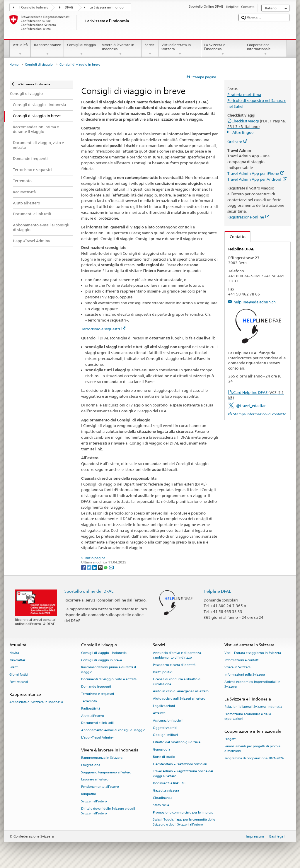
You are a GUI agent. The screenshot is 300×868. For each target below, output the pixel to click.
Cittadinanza (163, 798)
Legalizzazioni (164, 706)
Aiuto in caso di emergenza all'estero (181, 692)
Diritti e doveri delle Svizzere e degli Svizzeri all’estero (108, 811)
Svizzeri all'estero (94, 801)
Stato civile (161, 805)
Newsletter (17, 660)
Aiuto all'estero (93, 716)
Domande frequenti (96, 687)
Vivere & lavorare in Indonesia (120, 49)
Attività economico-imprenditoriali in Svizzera (252, 684)
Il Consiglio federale (33, 7)
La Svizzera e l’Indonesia (223, 49)
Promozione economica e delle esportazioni (248, 717)
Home (14, 65)
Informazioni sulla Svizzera (245, 675)
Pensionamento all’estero (100, 787)
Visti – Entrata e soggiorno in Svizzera (253, 653)
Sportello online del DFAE (89, 591)
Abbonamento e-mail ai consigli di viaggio (113, 731)
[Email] (111, 567)
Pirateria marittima (244, 95)
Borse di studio (164, 757)
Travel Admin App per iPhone (256, 173)
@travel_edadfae (251, 406)
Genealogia (162, 750)
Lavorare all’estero (95, 780)
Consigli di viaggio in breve (102, 660)
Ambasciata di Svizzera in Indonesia (36, 702)
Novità (14, 653)
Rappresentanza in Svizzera (102, 758)
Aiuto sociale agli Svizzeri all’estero (179, 699)
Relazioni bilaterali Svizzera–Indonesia (253, 707)
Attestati (159, 713)
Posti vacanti (19, 682)
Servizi (150, 49)
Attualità (20, 49)
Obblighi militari (165, 735)
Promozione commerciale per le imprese (183, 813)
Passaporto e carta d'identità (174, 665)
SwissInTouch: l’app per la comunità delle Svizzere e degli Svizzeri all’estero (184, 822)
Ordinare (237, 142)
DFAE (69, 7)
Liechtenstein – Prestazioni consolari (180, 764)
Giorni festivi (19, 675)
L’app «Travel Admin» (97, 738)
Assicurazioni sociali (168, 721)
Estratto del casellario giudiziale (177, 743)
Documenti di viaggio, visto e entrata (109, 680)
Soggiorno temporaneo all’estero (106, 772)
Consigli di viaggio (81, 49)
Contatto (235, 237)
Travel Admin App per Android (257, 179)
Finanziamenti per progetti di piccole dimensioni (252, 749)
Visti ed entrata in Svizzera (180, 49)
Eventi (14, 668)
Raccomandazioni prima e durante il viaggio (109, 670)
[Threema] (101, 567)
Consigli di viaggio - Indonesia (104, 653)
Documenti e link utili (97, 723)
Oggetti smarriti (165, 728)
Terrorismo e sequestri (103, 329)
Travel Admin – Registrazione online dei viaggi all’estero (183, 774)
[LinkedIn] (95, 567)
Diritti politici (163, 672)
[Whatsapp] (106, 567)
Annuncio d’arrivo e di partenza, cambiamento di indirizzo (177, 655)
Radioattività (91, 709)
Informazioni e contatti (242, 660)
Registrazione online (248, 217)
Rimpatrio (89, 794)
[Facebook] (84, 567)
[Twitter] (90, 567)
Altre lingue (242, 132)
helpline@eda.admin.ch (255, 302)
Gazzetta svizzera (166, 791)
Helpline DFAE (217, 591)
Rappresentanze (47, 49)
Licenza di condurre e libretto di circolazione (177, 682)
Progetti (230, 739)
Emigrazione (91, 765)
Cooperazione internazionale (265, 49)
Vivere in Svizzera (237, 668)
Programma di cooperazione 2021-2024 (254, 759)
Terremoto (89, 701)
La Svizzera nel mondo (106, 7)
